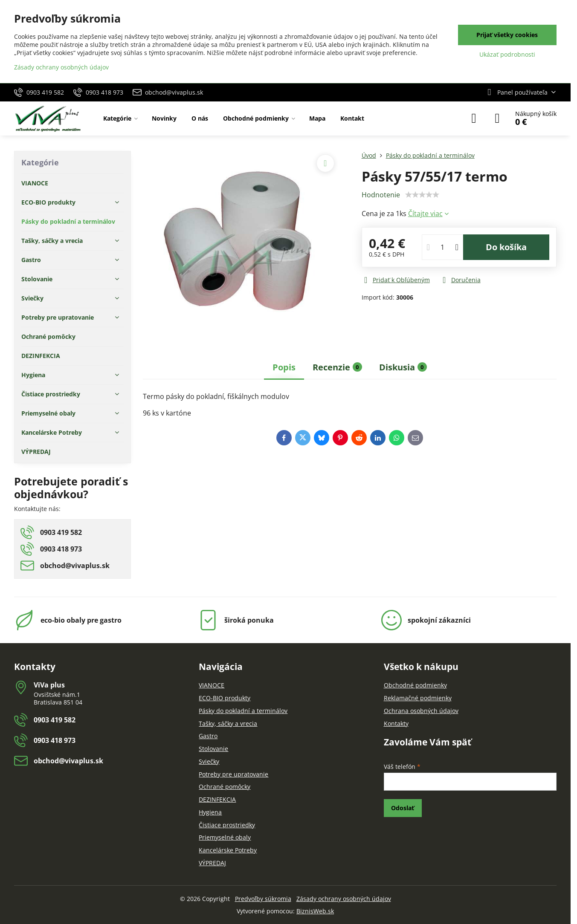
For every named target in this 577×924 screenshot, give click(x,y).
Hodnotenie (381, 195)
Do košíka (506, 247)
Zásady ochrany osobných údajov (344, 899)
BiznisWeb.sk (315, 911)
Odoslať (403, 808)
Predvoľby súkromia (263, 899)
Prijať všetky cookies (507, 35)
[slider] (422, 195)
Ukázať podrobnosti (507, 54)
